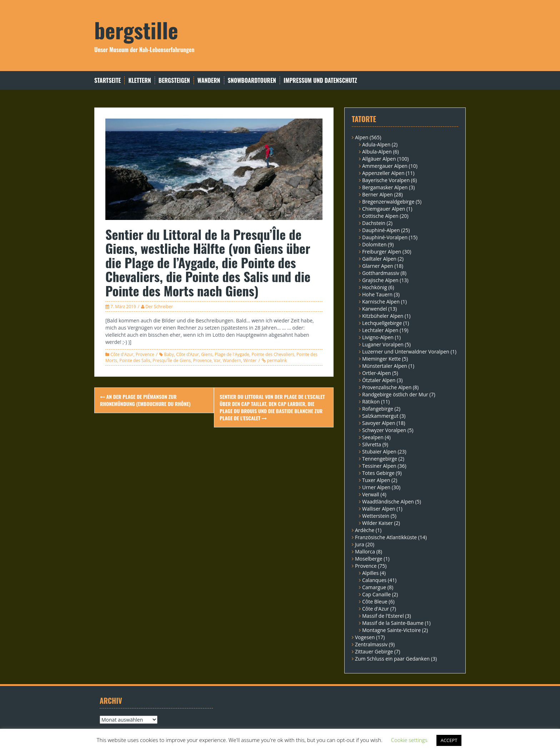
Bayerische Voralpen (386, 180)
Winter (250, 360)
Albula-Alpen (377, 152)
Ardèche (365, 530)
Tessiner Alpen (379, 466)
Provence (145, 354)
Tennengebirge (380, 459)
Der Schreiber (159, 307)
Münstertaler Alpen (385, 366)
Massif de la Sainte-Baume (393, 623)
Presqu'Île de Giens (172, 360)
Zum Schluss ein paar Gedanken (392, 659)
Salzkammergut (380, 416)
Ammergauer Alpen (385, 166)
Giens (207, 354)
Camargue (374, 587)
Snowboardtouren (252, 81)
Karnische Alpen (381, 302)
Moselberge (369, 559)
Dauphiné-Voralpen (385, 237)
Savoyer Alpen (379, 423)
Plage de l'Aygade (232, 354)
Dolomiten (374, 244)
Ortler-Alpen (377, 373)
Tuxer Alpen (376, 480)
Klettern (139, 81)
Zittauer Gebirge (374, 651)
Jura (360, 544)
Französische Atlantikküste (386, 537)
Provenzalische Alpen (387, 387)
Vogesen (365, 637)
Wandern (209, 81)
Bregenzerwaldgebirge (388, 202)
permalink (276, 360)
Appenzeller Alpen (383, 173)
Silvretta (372, 444)
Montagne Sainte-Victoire (391, 630)
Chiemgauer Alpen (384, 209)
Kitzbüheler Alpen (383, 316)
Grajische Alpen (380, 280)
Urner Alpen (376, 487)
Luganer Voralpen (383, 344)
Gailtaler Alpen (379, 259)
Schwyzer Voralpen (384, 430)
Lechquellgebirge (382, 323)
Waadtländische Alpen (388, 502)
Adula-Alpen (376, 144)
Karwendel (374, 309)
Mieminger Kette (381, 359)
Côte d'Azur (122, 354)
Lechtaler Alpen (380, 330)
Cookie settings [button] (409, 740)
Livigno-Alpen (378, 337)
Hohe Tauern (377, 294)
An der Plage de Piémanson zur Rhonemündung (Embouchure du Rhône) (145, 400)
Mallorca (365, 552)
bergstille (136, 29)
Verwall (371, 494)
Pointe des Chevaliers (273, 354)
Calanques (374, 580)
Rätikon (371, 402)
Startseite (107, 81)
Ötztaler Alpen (379, 380)
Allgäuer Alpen (379, 159)
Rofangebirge (378, 409)
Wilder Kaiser (377, 523)
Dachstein (374, 223)
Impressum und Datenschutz (320, 81)
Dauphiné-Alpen (381, 230)
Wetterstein (376, 516)
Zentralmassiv (371, 644)
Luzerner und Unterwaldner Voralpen (406, 352)
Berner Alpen (377, 194)
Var (217, 360)
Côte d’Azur (187, 354)
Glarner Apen (378, 266)
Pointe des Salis (135, 360)
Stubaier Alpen (379, 452)
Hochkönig (375, 287)
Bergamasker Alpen (385, 187)
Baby (169, 354)
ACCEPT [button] (449, 740)
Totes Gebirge (378, 473)
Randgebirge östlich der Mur (395, 394)
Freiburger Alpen (382, 252)
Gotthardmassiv (381, 273)
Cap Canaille (376, 594)
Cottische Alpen (380, 216)
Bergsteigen (174, 81)
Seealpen (373, 437)
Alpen (362, 137)
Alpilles (370, 573)
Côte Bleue (375, 601)
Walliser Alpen (379, 509)
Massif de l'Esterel (383, 616)
